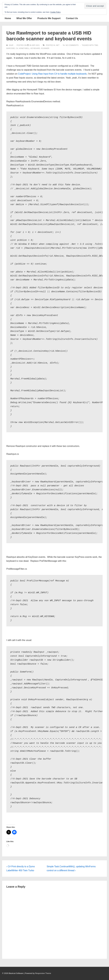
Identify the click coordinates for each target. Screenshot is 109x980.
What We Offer (24, 18)
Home (8, 18)
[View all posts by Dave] (10, 45)
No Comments (72, 45)
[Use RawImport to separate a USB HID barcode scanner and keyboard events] (34, 45)
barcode (11, 48)
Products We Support (49, 18)
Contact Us (72, 18)
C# (17, 48)
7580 (96, 45)
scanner (45, 48)
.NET (57, 45)
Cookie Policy (55, 12)
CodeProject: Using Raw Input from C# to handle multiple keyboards (52, 74)
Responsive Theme (43, 973)
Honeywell (24, 48)
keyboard (35, 48)
